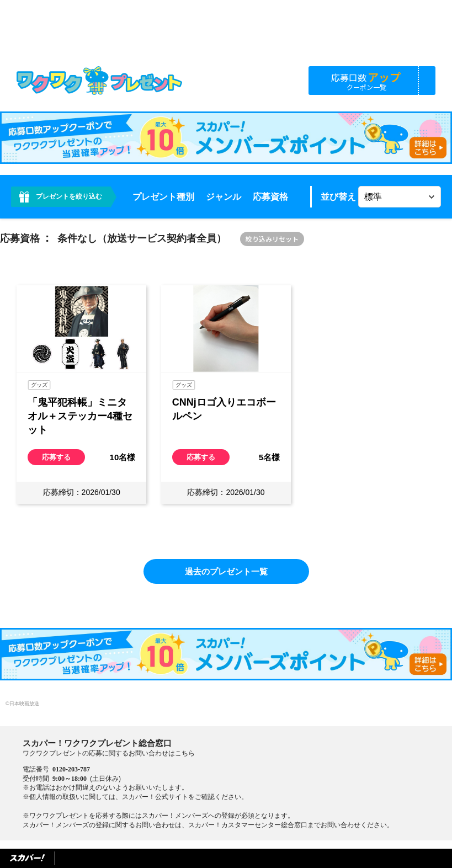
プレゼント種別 (163, 197)
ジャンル (224, 197)
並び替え (338, 197)
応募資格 (270, 197)
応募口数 (366, 80)
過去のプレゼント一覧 (226, 571)
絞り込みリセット (272, 239)
